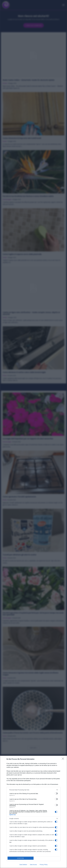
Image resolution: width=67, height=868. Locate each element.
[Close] (63, 759)
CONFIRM (21, 858)
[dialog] (33, 812)
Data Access (33, 865)
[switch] (56, 793)
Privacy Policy (44, 865)
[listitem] (34, 790)
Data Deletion (23, 865)
